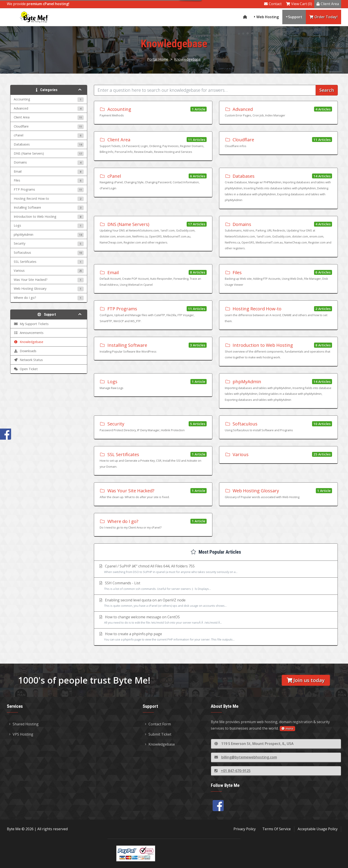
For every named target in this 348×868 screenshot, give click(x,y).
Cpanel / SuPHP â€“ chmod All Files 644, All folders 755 (216, 569)
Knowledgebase (187, 59)
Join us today (306, 680)
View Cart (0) (299, 4)
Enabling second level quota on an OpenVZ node (216, 603)
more (287, 728)
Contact (273, 4)
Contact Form (158, 724)
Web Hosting (268, 17)
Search (327, 90)
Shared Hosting (24, 724)
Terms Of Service (277, 829)
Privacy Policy (245, 829)
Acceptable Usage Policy (318, 829)
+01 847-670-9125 (232, 771)
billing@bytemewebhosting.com (246, 757)
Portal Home (158, 59)
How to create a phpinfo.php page (216, 637)
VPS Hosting (21, 734)
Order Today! (323, 17)
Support (295, 17)
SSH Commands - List (216, 586)
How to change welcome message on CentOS (216, 620)
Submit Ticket (158, 734)
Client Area (328, 4)
